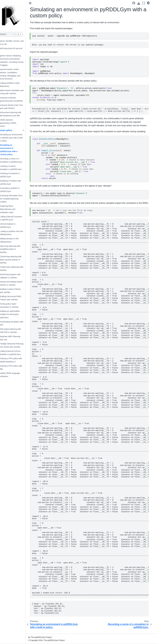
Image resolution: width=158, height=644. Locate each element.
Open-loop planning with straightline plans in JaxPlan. (16, 249)
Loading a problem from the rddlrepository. (17, 233)
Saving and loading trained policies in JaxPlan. (17, 283)
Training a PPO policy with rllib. (17, 367)
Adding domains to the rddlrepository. (15, 240)
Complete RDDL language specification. (15, 375)
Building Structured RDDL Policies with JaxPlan (16, 298)
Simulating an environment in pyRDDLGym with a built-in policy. (17, 138)
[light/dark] (153, 3)
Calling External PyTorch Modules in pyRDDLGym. (16, 353)
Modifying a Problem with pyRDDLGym (16, 182)
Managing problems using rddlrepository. (14, 85)
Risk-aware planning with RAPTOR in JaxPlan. (16, 331)
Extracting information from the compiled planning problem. (17, 199)
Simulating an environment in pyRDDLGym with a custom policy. (14, 150)
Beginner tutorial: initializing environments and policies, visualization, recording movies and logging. (16, 60)
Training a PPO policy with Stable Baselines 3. (17, 360)
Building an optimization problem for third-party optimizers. (16, 314)
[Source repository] (139, 3)
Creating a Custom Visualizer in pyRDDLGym (17, 168)
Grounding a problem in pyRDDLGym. (16, 190)
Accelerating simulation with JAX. (17, 323)
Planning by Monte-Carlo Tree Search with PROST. (16, 107)
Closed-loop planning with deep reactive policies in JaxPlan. (17, 260)
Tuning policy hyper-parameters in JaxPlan (15, 305)
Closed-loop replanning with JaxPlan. (17, 269)
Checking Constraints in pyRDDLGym (16, 175)
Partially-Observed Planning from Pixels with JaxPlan (17, 345)
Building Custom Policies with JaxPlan (16, 291)
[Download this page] (144, 3)
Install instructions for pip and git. (16, 50)
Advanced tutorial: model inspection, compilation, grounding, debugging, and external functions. (15, 74)
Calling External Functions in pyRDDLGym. (17, 218)
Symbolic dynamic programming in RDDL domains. (13, 123)
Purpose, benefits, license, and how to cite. (17, 43)
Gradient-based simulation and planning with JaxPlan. (16, 92)
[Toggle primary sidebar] (36, 3)
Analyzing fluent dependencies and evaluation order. (13, 209)
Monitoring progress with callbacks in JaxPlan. (16, 276)
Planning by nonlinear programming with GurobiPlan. (16, 99)
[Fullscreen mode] (149, 3)
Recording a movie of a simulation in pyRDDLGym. (17, 160)
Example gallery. (11, 130)
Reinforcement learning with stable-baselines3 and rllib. (15, 114)
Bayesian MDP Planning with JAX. (16, 338)
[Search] (16, 34)
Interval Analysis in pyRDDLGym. (13, 225)
